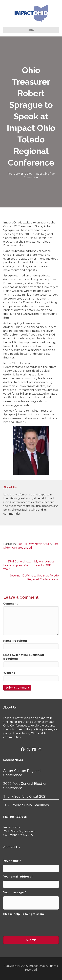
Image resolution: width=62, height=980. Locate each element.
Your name (12, 861)
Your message (15, 892)
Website (9, 673)
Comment (10, 604)
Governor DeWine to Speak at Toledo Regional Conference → (34, 577)
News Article (43, 544)
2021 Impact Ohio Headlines (26, 805)
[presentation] (28, 925)
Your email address (18, 877)
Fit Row (29, 544)
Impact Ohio (41, 174)
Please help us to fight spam (24, 914)
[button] (23, 749)
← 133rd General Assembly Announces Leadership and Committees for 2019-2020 (29, 565)
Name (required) (15, 641)
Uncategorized (22, 548)
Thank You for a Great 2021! (25, 796)
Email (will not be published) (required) (24, 657)
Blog (20, 544)
